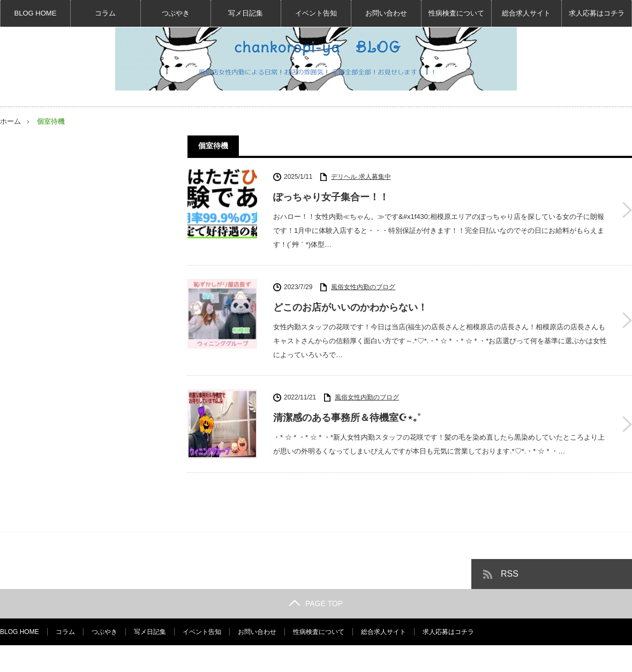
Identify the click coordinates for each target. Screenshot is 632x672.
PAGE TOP (316, 603)
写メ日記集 (246, 13)
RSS (510, 574)
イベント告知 (316, 13)
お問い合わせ (386, 13)
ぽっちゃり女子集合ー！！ (331, 197)
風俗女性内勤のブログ (363, 287)
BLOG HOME (36, 13)
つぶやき (176, 13)
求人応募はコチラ (597, 13)
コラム (105, 13)
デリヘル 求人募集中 (361, 177)
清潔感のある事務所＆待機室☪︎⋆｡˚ (347, 418)
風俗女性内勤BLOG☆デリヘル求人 (526, 659)
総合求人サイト (526, 13)
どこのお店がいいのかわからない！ (350, 307)
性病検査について (456, 13)
